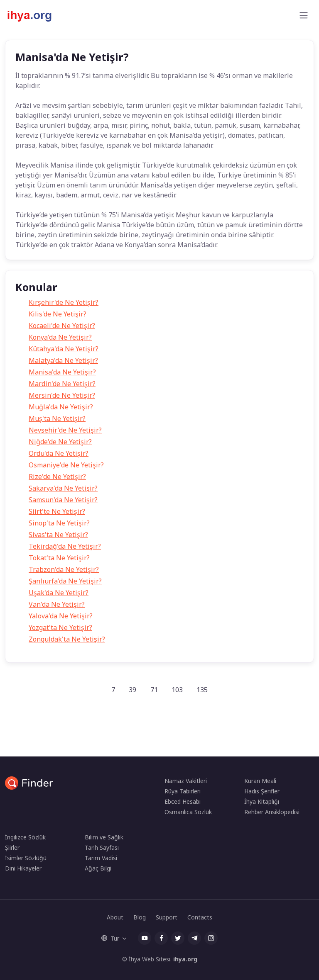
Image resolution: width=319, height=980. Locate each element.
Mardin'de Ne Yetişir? (62, 384)
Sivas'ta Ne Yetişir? (58, 535)
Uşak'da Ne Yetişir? (59, 593)
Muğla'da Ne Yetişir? (61, 407)
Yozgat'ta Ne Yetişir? (60, 627)
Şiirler (12, 847)
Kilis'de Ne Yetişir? (58, 314)
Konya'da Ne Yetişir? (60, 337)
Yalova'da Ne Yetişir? (61, 616)
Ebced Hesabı (183, 801)
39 (133, 690)
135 (202, 690)
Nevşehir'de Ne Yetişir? (65, 430)
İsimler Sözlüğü (26, 858)
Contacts (200, 917)
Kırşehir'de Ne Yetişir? (64, 302)
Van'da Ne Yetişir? (57, 604)
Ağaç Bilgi (98, 868)
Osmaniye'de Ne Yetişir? (66, 465)
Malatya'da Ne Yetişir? (63, 360)
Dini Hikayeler (23, 868)
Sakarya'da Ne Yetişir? (63, 488)
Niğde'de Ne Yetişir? (60, 442)
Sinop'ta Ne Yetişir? (59, 523)
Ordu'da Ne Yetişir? (59, 453)
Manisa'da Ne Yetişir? (62, 372)
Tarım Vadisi (101, 858)
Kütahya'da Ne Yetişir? (64, 349)
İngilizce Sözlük (25, 837)
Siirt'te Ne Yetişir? (57, 511)
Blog (140, 917)
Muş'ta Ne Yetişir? (57, 418)
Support (167, 917)
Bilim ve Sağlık (104, 837)
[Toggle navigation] (304, 15)
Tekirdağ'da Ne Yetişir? (65, 546)
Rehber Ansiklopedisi (272, 812)
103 (177, 690)
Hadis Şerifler (262, 791)
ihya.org (185, 959)
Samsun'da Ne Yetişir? (63, 500)
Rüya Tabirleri (183, 791)
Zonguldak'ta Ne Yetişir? (67, 639)
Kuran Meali (260, 781)
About (115, 917)
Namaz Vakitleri (186, 781)
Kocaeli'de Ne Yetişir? (62, 326)
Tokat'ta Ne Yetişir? (59, 558)
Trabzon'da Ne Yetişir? (64, 569)
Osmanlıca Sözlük (188, 812)
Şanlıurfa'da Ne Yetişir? (65, 581)
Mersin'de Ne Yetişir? (62, 395)
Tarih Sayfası (102, 847)
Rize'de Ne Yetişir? (57, 477)
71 (154, 690)
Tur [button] (110, 938)
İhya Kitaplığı (262, 801)
